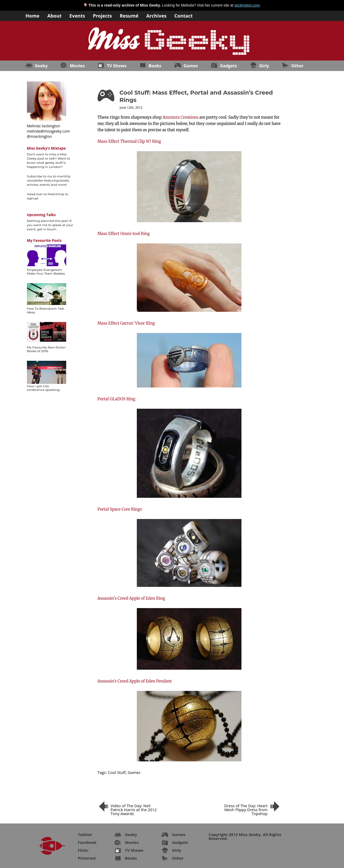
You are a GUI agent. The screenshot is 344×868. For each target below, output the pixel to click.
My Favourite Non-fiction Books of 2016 (46, 349)
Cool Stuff (117, 772)
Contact (183, 15)
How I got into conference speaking (43, 388)
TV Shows (117, 66)
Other (297, 66)
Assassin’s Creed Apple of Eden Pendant (135, 681)
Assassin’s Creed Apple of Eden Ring (131, 598)
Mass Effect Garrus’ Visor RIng (126, 323)
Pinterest (87, 858)
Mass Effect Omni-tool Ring (124, 234)
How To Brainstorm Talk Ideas (46, 310)
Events (77, 15)
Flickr (83, 850)
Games (191, 66)
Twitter (85, 834)
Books (155, 66)
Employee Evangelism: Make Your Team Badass (46, 272)
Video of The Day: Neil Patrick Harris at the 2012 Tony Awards (134, 810)
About (55, 15)
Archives (156, 15)
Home (33, 15)
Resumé (129, 15)
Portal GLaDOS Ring (117, 399)
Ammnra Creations (180, 117)
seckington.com (247, 5)
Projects (102, 15)
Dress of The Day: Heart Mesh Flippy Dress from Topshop (246, 810)
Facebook (87, 842)
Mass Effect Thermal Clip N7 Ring (129, 141)
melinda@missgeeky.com (49, 131)
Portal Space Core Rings (120, 509)
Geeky (41, 66)
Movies (77, 66)
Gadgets (229, 66)
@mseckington (40, 136)
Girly (264, 66)
